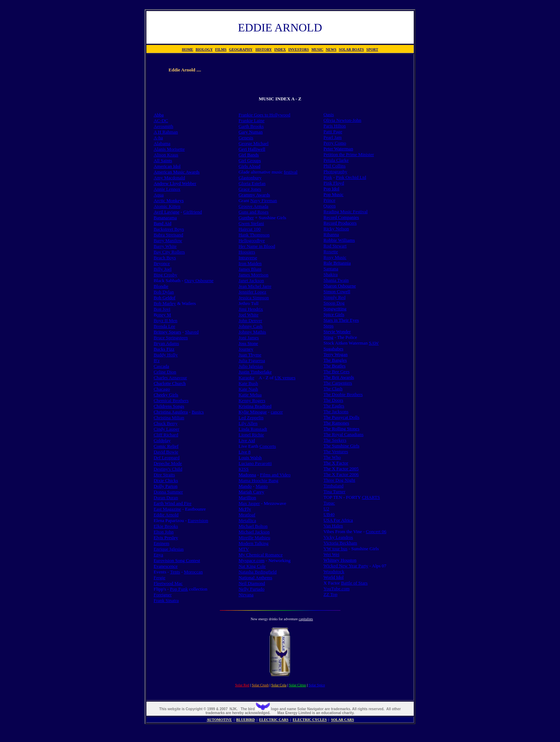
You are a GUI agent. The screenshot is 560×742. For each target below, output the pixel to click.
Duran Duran (166, 498)
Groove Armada (253, 206)
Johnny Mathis (252, 332)
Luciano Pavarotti (255, 463)
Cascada (161, 366)
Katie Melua (250, 395)
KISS (244, 469)
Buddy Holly (166, 355)
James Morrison (253, 275)
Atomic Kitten (167, 206)
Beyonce (162, 263)
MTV (244, 549)
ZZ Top (331, 594)
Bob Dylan (164, 292)
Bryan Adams (166, 343)
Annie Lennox (167, 189)
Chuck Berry (166, 423)
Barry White (165, 246)
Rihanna (331, 234)
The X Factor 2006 (341, 474)
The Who (332, 457)
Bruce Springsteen (171, 338)
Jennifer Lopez (252, 292)
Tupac (329, 503)
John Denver (250, 320)
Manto (262, 486)
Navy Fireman (264, 200)
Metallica (247, 520)
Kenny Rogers (252, 400)
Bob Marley (165, 303)
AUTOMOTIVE (219, 720)
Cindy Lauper (166, 429)
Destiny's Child (168, 469)
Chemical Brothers (171, 400)
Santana (331, 269)
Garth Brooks (251, 126)
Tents (175, 572)
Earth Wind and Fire (172, 503)
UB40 (329, 514)
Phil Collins (335, 166)
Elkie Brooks (166, 526)
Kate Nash (248, 389)
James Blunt (250, 269)
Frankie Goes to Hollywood (264, 115)
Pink (328, 177)
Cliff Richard (166, 435)
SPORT (372, 49)
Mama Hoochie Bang (258, 480)
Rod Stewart (335, 246)
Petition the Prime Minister (349, 154)
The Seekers (335, 440)
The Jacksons (336, 412)
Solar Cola (279, 685)
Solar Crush (260, 685)
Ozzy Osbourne (199, 280)
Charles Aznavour (170, 378)
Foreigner (163, 595)
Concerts (267, 446)
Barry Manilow (168, 240)
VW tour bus (336, 549)
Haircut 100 (250, 229)
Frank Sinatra (166, 600)
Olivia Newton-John (342, 120)
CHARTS (371, 497)
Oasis (329, 114)
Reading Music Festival (346, 212)
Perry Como (335, 143)
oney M (164, 315)
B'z (157, 360)
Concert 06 (376, 532)
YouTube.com (337, 589)
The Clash (333, 389)
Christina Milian (169, 418)
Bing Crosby (165, 275)
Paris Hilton (335, 126)
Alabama (162, 143)
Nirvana (246, 595)
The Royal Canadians (344, 434)
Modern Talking (254, 543)
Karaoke (246, 378)
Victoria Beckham (340, 543)
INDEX (280, 49)
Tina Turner (334, 492)
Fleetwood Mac (168, 583)
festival (291, 172)
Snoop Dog (334, 303)
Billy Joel (162, 269)
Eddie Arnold (166, 515)
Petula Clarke (336, 160)
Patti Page (333, 132)
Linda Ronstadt (253, 429)
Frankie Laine (252, 121)
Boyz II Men (165, 320)
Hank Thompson (254, 235)
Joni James (249, 338)
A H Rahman (166, 132)
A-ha (158, 138)
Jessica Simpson (254, 298)
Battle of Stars (354, 583)
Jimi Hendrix (251, 309)
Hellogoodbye (252, 240)
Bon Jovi (162, 309)
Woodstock (334, 571)
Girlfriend (192, 212)
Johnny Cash (251, 326)
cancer (277, 412)
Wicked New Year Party (346, 566)
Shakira (331, 274)
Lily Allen (248, 423)
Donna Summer (168, 492)
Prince (329, 200)
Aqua (159, 195)
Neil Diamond (252, 583)
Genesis (246, 138)
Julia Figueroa (252, 360)
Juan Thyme (250, 355)
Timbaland (334, 486)
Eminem (161, 543)
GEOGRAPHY (241, 49)
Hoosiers (247, 252)
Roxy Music (335, 257)
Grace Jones (250, 189)
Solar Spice (317, 685)
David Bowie (166, 452)
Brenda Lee (164, 326)
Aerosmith (163, 126)
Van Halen (333, 526)
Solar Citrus (297, 685)
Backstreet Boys (169, 229)
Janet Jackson (251, 280)
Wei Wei (331, 554)
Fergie (159, 578)
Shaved (192, 332)
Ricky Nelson (336, 229)
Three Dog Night (339, 480)
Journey (246, 349)
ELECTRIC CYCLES (310, 720)
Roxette (331, 252)
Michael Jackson (254, 532)
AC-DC (161, 121)
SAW (374, 343)
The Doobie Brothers (343, 394)
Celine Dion (165, 372)
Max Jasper (249, 503)
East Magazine (167, 509)
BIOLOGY (204, 49)
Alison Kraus (166, 155)
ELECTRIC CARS (274, 720)
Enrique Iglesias (169, 549)
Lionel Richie (251, 435)
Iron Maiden (250, 263)
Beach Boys (165, 258)
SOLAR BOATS (351, 49)
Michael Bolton (253, 526)
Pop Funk (179, 589)
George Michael (254, 143)
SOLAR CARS (342, 720)
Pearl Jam (333, 137)
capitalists (306, 619)
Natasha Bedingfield (258, 572)
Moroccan (193, 572)
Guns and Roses (254, 212)
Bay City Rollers (169, 252)
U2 (326, 509)
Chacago (162, 389)
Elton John (164, 532)
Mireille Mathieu (254, 538)
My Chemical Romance (261, 555)
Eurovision (198, 520)
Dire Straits (164, 475)
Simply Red (335, 297)
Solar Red (242, 685)
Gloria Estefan (252, 183)
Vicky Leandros (338, 537)
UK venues (285, 378)
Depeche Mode (168, 463)
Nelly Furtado (252, 589)
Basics (198, 412)
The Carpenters (338, 383)
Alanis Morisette (169, 149)
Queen (330, 206)
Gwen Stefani (251, 223)
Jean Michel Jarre (255, 286)
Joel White (249, 315)
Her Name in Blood (257, 246)
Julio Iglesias (251, 366)
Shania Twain (336, 280)
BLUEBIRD (245, 720)
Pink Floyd (334, 183)
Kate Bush (248, 383)
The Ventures (336, 452)
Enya (158, 555)
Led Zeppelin (251, 418)
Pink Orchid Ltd (351, 177)
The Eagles (334, 406)
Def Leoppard (167, 458)
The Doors (333, 400)
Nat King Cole (252, 566)
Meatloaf (247, 515)
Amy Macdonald (169, 178)
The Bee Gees (337, 372)
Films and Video (275, 475)
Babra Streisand (168, 235)
